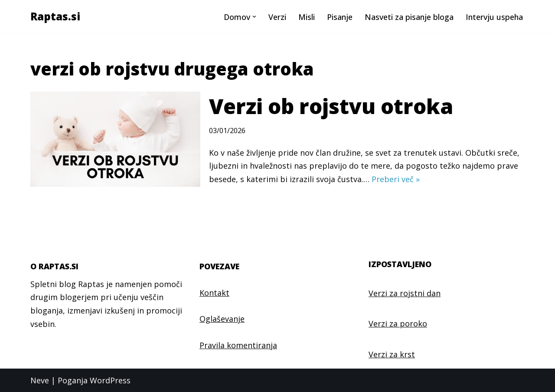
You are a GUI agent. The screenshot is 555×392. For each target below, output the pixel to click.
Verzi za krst (392, 354)
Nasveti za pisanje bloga (409, 17)
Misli (307, 17)
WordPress (110, 380)
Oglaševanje (222, 319)
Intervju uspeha (494, 17)
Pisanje (340, 17)
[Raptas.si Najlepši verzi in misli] (55, 17)
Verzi (277, 17)
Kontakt (214, 293)
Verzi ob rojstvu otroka (331, 106)
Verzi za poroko (398, 323)
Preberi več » (396, 179)
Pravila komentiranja (238, 345)
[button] (254, 17)
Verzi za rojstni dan (405, 293)
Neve (40, 380)
